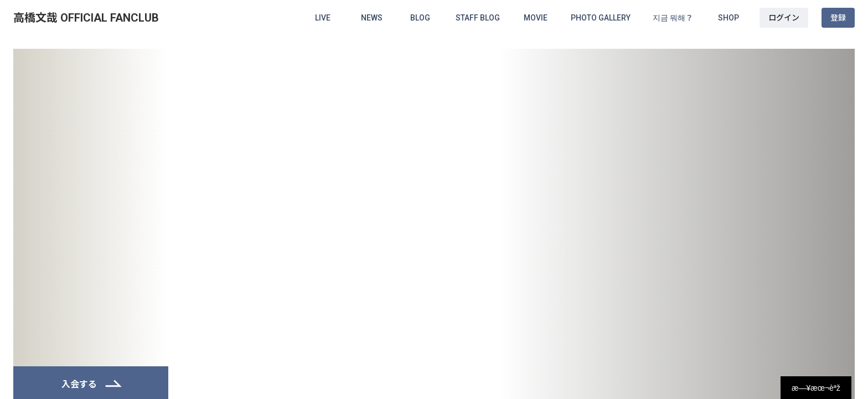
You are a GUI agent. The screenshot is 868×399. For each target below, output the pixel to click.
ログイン (784, 18)
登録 (838, 18)
